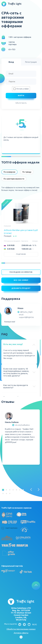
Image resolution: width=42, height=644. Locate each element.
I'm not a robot (22, 89)
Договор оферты (21, 633)
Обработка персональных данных (21, 629)
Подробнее (21, 254)
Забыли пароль (21, 103)
